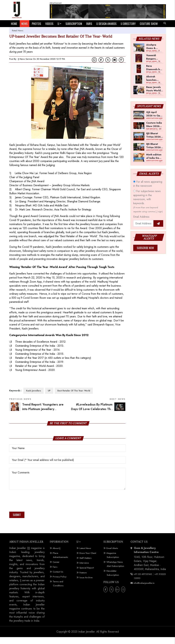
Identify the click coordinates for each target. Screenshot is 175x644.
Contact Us (58, 579)
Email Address (141, 224)
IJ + (59, 24)
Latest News (85, 555)
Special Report (87, 575)
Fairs (55, 574)
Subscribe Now (145, 255)
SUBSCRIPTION (74, 24)
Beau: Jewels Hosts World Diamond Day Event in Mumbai (154, 96)
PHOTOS (36, 24)
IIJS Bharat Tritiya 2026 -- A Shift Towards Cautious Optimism (154, 142)
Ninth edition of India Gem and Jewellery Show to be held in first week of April (154, 163)
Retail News (18, 37)
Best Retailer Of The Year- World (74, 398)
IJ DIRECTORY (128, 24)
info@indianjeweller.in (144, 590)
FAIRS (89, 24)
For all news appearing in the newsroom (148, 191)
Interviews (84, 570)
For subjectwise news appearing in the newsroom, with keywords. (148, 208)
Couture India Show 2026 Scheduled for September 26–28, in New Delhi (154, 131)
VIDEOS (49, 24)
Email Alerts (112, 555)
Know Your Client (88, 560)
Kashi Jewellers (34, 398)
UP (49, 398)
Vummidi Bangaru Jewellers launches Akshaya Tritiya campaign (152, 64)
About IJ (57, 555)
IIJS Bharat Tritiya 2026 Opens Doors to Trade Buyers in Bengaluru (154, 152)
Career (56, 569)
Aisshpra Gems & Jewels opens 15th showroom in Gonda (154, 53)
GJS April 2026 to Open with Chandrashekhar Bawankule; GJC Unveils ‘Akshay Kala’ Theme (155, 121)
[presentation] (35, 509)
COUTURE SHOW (20, 31)
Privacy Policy (60, 584)
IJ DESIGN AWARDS (106, 24)
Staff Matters (85, 565)
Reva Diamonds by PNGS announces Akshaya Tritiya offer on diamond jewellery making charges (154, 74)
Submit (17, 522)
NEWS (25, 24)
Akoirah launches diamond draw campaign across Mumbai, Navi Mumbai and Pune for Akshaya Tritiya (154, 85)
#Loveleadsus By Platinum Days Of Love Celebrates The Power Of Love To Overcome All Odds (98, 416)
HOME (14, 24)
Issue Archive (86, 584)
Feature (83, 579)
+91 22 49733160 (143, 581)
